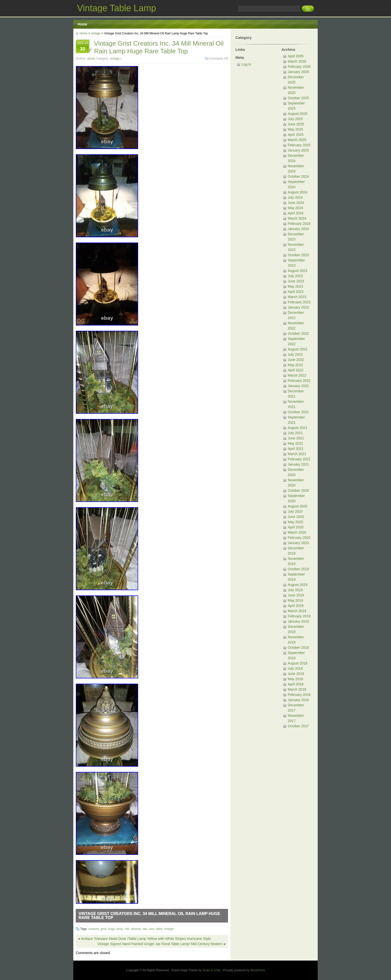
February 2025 (299, 145)
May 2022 (295, 365)
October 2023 (298, 255)
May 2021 (295, 443)
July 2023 (295, 276)
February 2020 (299, 538)
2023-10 (83, 47)
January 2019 (298, 621)
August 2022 (298, 349)
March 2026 (297, 61)
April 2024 (296, 213)
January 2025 (298, 150)
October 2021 (298, 412)
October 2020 (298, 490)
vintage (96, 33)
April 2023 (296, 292)
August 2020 (298, 506)
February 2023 (299, 302)
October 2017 (298, 726)
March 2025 (297, 140)
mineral (136, 929)
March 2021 (297, 454)
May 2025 (295, 129)
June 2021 (296, 438)
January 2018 (298, 700)
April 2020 (296, 527)
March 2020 (297, 532)
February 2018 (299, 695)
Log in (246, 64)
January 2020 (298, 543)
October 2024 (298, 176)
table (159, 929)
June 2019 (296, 595)
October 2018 (298, 648)
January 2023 (298, 307)
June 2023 (296, 281)
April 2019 (296, 606)
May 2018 (295, 679)
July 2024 (295, 197)
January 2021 (298, 464)
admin (91, 59)
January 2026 (298, 72)
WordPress (258, 970)
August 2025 (298, 114)
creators (94, 929)
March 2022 (297, 375)
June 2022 (296, 360)
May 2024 (295, 208)
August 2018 (298, 663)
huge (111, 929)
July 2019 (295, 590)
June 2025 (296, 124)
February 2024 (299, 224)
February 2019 (299, 616)
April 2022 (296, 370)
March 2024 (297, 218)
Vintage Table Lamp (117, 8)
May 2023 (295, 286)
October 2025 (298, 98)
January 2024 (298, 229)
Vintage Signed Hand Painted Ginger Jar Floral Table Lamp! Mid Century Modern (160, 944)
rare (151, 929)
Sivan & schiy (211, 970)
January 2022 (298, 386)
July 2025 (295, 119)
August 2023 (298, 271)
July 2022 (295, 354)
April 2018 (296, 684)
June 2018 (296, 674)
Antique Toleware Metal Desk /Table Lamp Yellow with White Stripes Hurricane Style (146, 939)
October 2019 (298, 569)
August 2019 (298, 585)
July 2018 (295, 668)
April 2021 (296, 449)
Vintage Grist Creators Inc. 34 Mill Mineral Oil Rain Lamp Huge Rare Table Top (149, 916)
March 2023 (297, 297)
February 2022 (299, 381)
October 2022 (298, 333)
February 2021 (299, 459)
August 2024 (298, 192)
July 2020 (295, 511)
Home (82, 24)
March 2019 (297, 611)
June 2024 (296, 203)
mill (127, 929)
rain (145, 929)
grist (104, 929)
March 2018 (297, 689)
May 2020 (295, 522)
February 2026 (299, 67)
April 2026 (296, 56)
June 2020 (296, 517)
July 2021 (295, 433)
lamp (120, 929)
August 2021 (298, 428)
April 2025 (296, 135)
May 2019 (295, 600)
